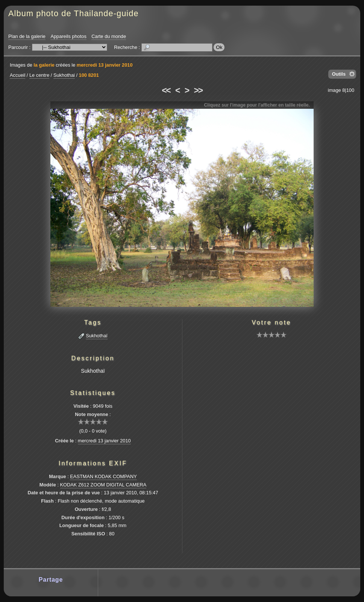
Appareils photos (68, 36)
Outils (339, 74)
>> (198, 90)
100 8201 (89, 75)
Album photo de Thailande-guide (74, 13)
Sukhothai (64, 75)
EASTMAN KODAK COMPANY (103, 476)
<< (166, 90)
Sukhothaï (97, 336)
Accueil (17, 75)
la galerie (44, 65)
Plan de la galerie (27, 36)
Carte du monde (109, 36)
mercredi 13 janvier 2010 (105, 65)
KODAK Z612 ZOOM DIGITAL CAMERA (103, 485)
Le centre (39, 75)
